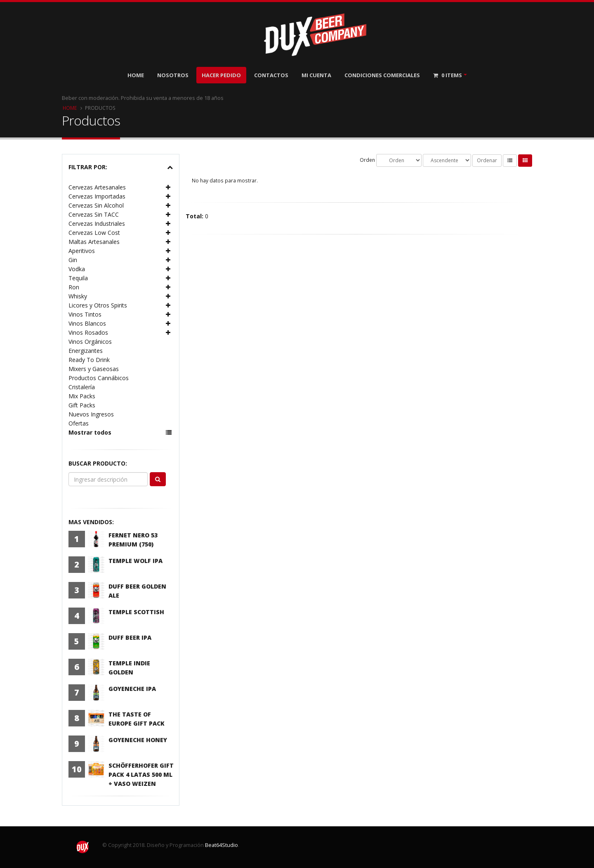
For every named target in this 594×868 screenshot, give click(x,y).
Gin (73, 260)
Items (448, 75)
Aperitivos (82, 251)
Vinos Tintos (85, 314)
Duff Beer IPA (130, 637)
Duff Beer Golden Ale (137, 591)
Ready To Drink (89, 360)
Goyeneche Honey (138, 740)
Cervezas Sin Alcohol (96, 205)
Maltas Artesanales (94, 242)
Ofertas (79, 423)
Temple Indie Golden (129, 668)
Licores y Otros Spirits (98, 305)
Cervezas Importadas (97, 196)
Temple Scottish (136, 612)
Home (136, 75)
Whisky (78, 296)
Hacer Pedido (221, 75)
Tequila (78, 278)
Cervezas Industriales (97, 224)
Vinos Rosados (88, 332)
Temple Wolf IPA (136, 561)
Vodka (77, 269)
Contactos (271, 75)
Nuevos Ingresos (91, 414)
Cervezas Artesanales (97, 187)
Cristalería (82, 387)
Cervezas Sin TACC (94, 214)
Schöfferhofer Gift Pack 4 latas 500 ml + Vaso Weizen (141, 775)
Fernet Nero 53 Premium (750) (133, 540)
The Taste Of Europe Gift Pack (137, 719)
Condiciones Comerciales (382, 75)
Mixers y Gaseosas (94, 369)
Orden (367, 160)
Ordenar (487, 160)
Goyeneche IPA (132, 689)
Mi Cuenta (316, 75)
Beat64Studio (222, 845)
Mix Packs (82, 396)
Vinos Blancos (87, 323)
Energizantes (86, 351)
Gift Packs (82, 405)
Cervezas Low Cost (94, 233)
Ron (74, 287)
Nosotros (173, 75)
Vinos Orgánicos (90, 342)
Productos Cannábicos (99, 378)
